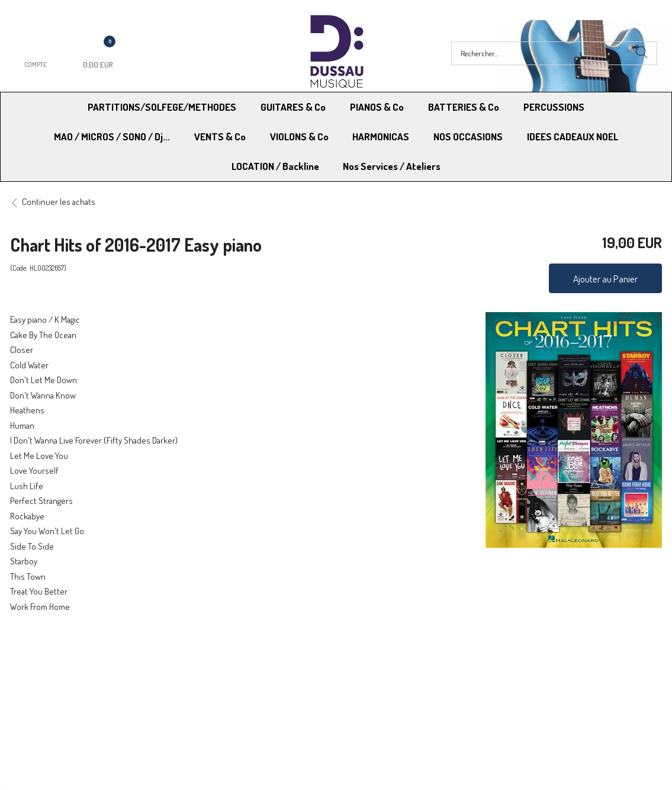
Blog (505, 683)
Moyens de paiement (217, 667)
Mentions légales (528, 667)
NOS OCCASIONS (468, 137)
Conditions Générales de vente (395, 667)
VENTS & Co (220, 137)
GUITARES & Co (293, 107)
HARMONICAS (381, 137)
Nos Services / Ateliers (392, 166)
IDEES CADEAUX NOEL (573, 137)
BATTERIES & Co (464, 107)
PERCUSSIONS (554, 107)
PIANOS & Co (377, 107)
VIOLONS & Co (299, 137)
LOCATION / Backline (275, 166)
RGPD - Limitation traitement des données (414, 683)
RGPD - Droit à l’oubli (56, 683)
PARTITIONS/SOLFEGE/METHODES (162, 107)
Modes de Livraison (55, 667)
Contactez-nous (209, 683)
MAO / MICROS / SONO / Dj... (112, 137)
